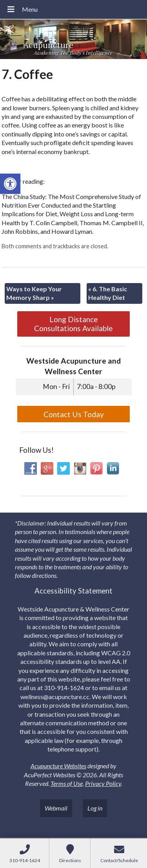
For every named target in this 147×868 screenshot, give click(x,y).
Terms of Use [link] (67, 783)
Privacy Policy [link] (103, 783)
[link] (10, 184)
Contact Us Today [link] (74, 414)
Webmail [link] (56, 808)
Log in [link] (95, 808)
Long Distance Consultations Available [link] (73, 324)
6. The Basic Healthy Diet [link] (108, 293)
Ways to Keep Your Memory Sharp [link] (34, 293)
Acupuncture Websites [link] (58, 766)
